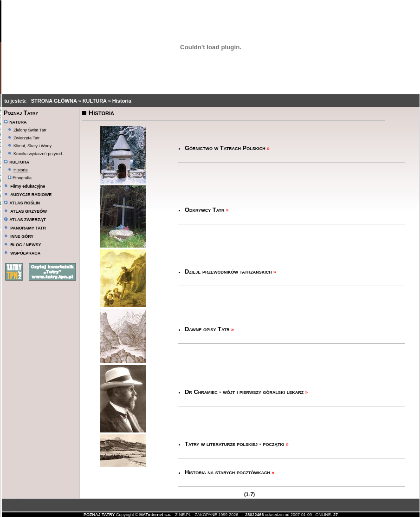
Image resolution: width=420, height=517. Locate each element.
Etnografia (20, 178)
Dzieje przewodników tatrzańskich (228, 272)
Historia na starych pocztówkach (227, 472)
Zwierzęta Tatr (26, 138)
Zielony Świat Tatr (30, 130)
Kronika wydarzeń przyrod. (38, 154)
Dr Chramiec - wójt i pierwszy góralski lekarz (244, 392)
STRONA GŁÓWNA (55, 101)
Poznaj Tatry (21, 113)
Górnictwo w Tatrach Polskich (225, 148)
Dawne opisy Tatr (207, 329)
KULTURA (95, 101)
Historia (122, 101)
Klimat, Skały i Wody (32, 146)
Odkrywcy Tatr (205, 210)
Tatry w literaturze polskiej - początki (235, 444)
